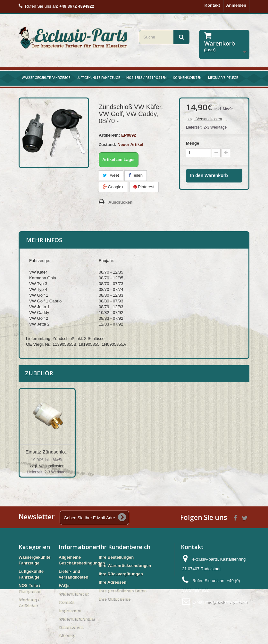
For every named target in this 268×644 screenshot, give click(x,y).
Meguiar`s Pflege (223, 78)
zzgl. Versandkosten (205, 119)
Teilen (136, 175)
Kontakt (212, 5)
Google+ (113, 187)
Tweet (111, 175)
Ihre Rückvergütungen (121, 574)
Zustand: (108, 144)
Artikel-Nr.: (109, 135)
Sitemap (67, 636)
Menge (193, 143)
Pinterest (144, 187)
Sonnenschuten (187, 78)
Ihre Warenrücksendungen (125, 566)
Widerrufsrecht (73, 594)
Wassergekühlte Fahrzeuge (46, 78)
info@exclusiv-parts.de (226, 602)
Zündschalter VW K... (111, 452)
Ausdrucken (120, 202)
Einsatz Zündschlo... (47, 452)
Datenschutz (71, 627)
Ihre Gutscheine (114, 599)
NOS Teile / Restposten (147, 78)
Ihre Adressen (113, 582)
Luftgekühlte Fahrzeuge (98, 78)
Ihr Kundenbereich (125, 547)
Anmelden (236, 5)
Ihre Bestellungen (116, 557)
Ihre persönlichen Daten (122, 591)
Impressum (70, 610)
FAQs (64, 585)
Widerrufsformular (77, 619)
